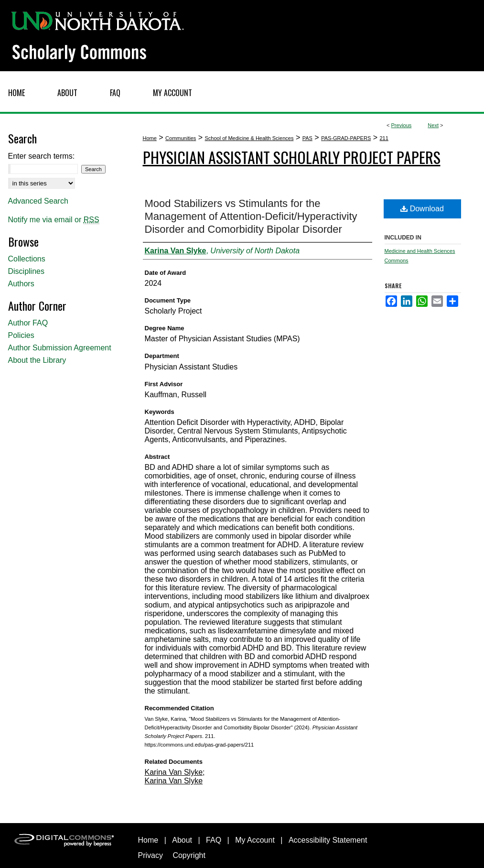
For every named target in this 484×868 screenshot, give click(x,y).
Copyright (189, 855)
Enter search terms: (42, 156)
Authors (21, 284)
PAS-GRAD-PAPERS (346, 138)
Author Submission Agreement (60, 348)
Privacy (151, 855)
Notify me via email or (54, 220)
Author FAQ (28, 323)
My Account (255, 840)
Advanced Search (38, 201)
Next (433, 125)
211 (384, 138)
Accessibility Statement (328, 840)
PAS (307, 138)
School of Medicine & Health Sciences (249, 138)
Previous (402, 125)
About (182, 840)
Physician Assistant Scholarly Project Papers (292, 157)
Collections (27, 259)
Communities (181, 138)
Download (422, 209)
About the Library (37, 360)
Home (150, 138)
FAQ (214, 840)
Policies (21, 335)
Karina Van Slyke (174, 772)
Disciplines (26, 271)
